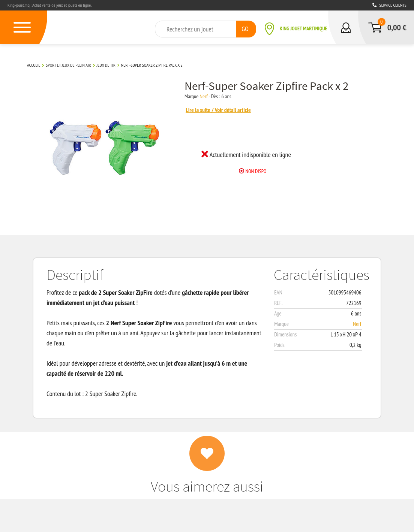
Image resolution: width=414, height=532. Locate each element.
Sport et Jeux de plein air (68, 65)
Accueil (34, 65)
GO (245, 29)
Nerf (203, 96)
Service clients (389, 5)
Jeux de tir (106, 65)
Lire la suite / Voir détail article (218, 110)
